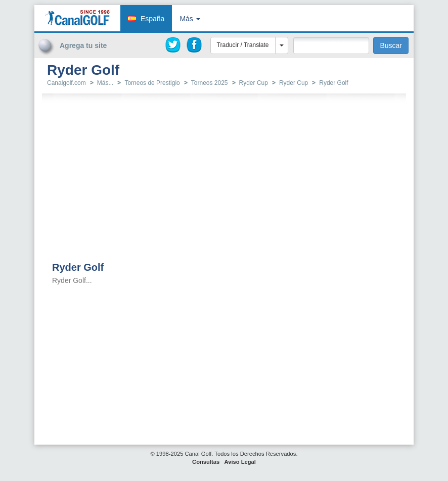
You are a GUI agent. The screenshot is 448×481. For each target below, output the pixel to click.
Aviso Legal (240, 462)
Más (190, 19)
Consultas (206, 462)
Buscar (391, 45)
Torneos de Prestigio (152, 83)
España (152, 19)
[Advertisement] (354, 77)
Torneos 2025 (210, 83)
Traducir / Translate (243, 45)
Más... (105, 83)
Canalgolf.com (66, 83)
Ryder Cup (254, 83)
